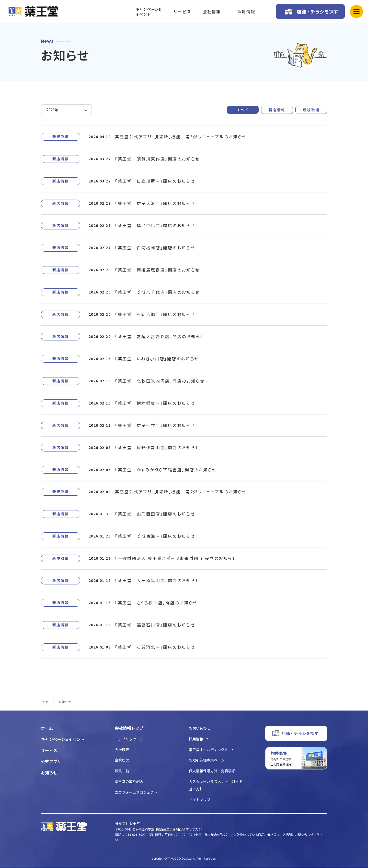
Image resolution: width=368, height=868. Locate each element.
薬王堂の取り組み (129, 782)
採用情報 (246, 11)
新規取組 (311, 110)
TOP (45, 702)
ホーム (47, 728)
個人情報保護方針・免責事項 (212, 771)
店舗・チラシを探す (317, 11)
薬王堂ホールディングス (208, 750)
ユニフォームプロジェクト (136, 792)
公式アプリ (51, 762)
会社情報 (212, 11)
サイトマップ (200, 800)
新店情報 (277, 110)
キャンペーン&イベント (149, 12)
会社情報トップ (129, 728)
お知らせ (49, 773)
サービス (182, 11)
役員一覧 (122, 771)
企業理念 (122, 760)
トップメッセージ (129, 739)
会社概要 (122, 750)
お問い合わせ (200, 728)
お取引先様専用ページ (207, 760)
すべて (243, 110)
